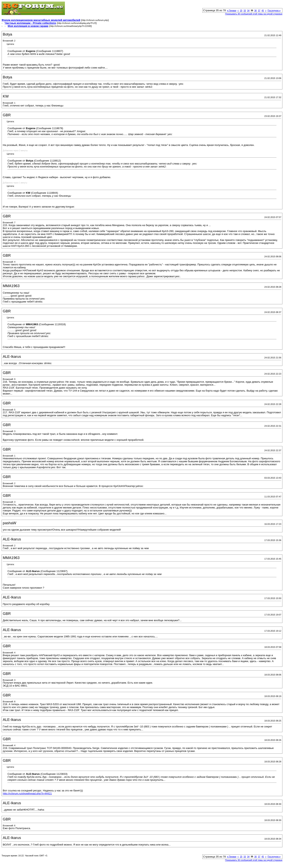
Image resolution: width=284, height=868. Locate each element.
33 (245, 10)
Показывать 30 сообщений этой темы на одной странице (254, 14)
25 (241, 10)
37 (259, 10)
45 (263, 10)
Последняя (274, 10)
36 (255, 10)
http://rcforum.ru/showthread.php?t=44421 (27, 793)
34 (248, 10)
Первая (232, 10)
